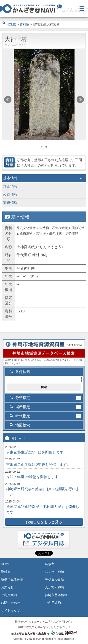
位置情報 (44, 195)
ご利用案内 (9, 595)
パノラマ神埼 (54, 572)
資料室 (24, 24)
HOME (9, 24)
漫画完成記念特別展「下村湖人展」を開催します (43, 509)
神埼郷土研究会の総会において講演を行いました (43, 492)
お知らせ (7, 587)
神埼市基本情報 (56, 595)
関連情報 (44, 203)
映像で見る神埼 (12, 580)
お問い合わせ (11, 603)
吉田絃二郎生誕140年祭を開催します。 (39, 465)
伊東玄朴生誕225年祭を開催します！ (37, 452)
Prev (8, 100)
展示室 (50, 564)
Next (80, 100)
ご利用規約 (53, 603)
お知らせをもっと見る (44, 522)
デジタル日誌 (54, 580)
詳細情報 (44, 187)
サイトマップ (11, 611)
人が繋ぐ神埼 (54, 587)
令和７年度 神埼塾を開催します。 (34, 477)
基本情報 (44, 179)
